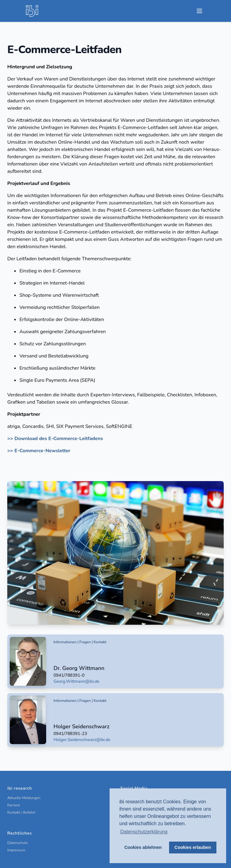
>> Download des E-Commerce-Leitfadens (55, 439)
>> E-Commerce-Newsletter (39, 451)
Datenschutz (17, 843)
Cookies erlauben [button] (193, 847)
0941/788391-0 (69, 675)
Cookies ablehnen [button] (143, 847)
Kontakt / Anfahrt (21, 812)
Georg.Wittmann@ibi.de (76, 681)
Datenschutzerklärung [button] (144, 832)
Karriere (14, 805)
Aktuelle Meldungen (24, 798)
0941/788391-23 (70, 734)
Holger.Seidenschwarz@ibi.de (82, 740)
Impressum (16, 850)
